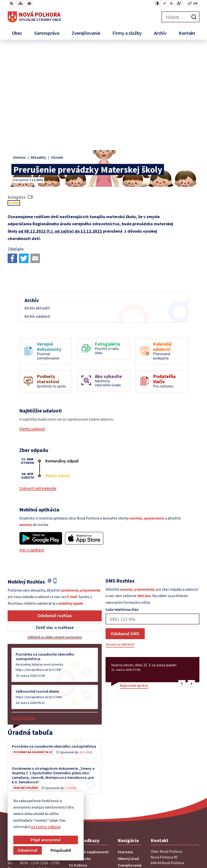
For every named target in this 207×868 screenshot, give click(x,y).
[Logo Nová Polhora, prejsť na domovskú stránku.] (34, 17)
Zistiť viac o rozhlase (55, 525)
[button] (182, 581)
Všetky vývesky (20, 699)
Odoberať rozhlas (55, 513)
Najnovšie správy (134, 583)
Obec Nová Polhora (174, 848)
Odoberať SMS (125, 531)
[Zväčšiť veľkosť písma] (179, 3)
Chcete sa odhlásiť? (120, 542)
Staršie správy (23, 615)
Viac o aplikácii (32, 447)
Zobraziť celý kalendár (38, 385)
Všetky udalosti (32, 326)
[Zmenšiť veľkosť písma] (165, 3)
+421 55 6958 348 (164, 789)
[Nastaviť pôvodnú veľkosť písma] (171, 3)
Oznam (14, 100)
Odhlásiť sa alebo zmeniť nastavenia (55, 534)
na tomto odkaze (46, 827)
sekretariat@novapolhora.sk (175, 794)
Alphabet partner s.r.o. (172, 842)
